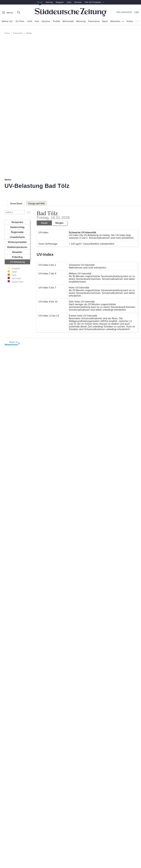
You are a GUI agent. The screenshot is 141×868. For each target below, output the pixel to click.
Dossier (78, 2)
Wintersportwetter (17, 242)
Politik (57, 21)
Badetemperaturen (17, 247)
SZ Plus (20, 21)
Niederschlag (17, 227)
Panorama (94, 21)
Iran (37, 21)
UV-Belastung (17, 262)
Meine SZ (7, 21)
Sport (105, 21)
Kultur (130, 21)
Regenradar (17, 232)
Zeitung (49, 2)
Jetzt (69, 2)
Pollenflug (17, 257)
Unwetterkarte (17, 237)
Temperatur (17, 222)
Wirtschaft (68, 21)
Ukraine (46, 21)
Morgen (59, 223)
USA (30, 21)
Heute (44, 223)
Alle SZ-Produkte (94, 2)
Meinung (81, 21)
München (115, 21)
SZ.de (40, 2)
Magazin (60, 2)
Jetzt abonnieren (124, 12)
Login (137, 12)
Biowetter (17, 252)
